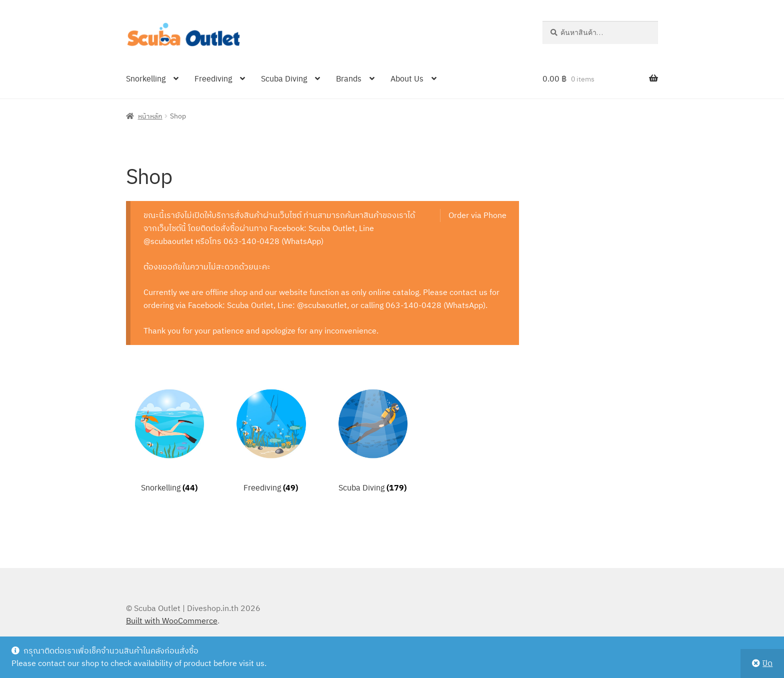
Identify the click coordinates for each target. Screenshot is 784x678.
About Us (407, 78)
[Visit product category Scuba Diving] (373, 438)
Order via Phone (477, 215)
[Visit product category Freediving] (271, 438)
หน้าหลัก (150, 115)
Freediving (213, 78)
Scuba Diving (284, 78)
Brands (349, 78)
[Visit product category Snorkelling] (169, 438)
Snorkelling (146, 78)
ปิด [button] (767, 663)
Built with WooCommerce (172, 620)
